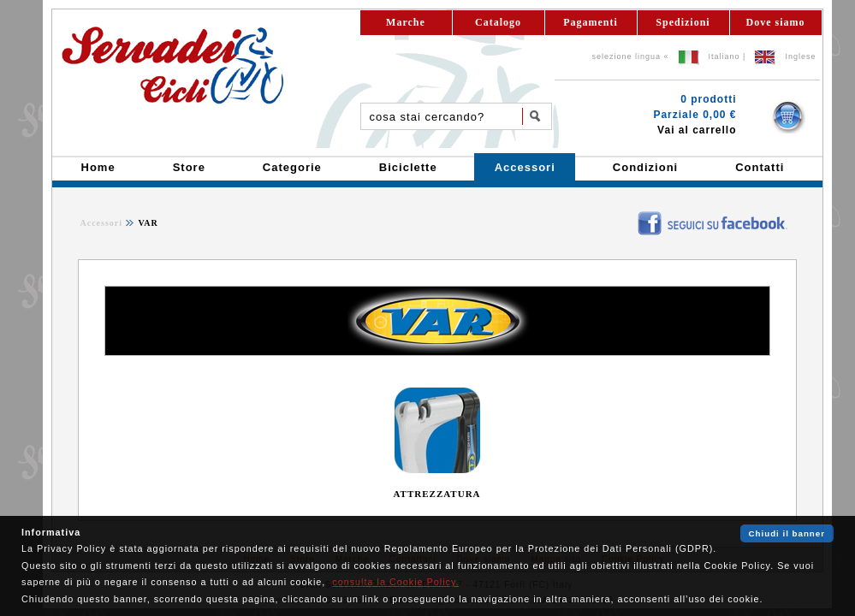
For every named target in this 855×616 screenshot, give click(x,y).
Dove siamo (776, 22)
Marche (406, 22)
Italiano (724, 56)
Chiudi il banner (787, 533)
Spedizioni (683, 22)
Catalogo (498, 22)
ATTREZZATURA (436, 494)
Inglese (800, 56)
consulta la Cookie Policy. (395, 582)
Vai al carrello (697, 130)
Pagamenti (591, 22)
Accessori (102, 223)
